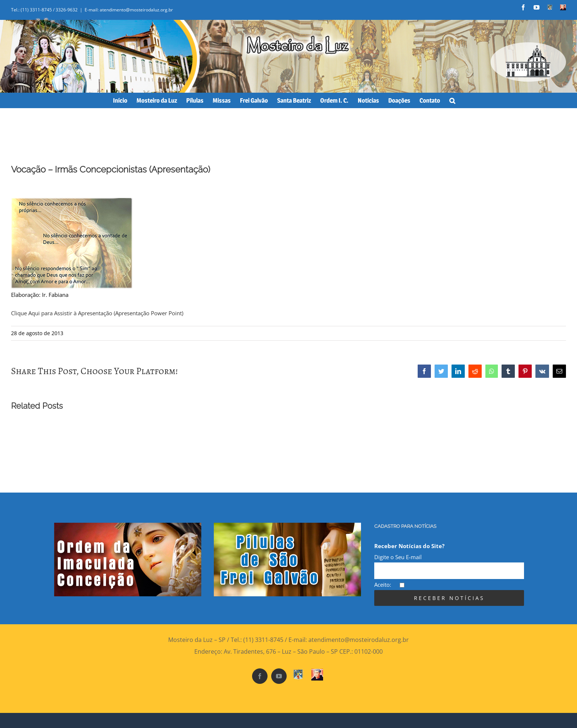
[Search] (452, 100)
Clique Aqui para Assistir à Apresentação (62, 313)
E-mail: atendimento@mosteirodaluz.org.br (129, 10)
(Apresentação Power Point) (148, 313)
